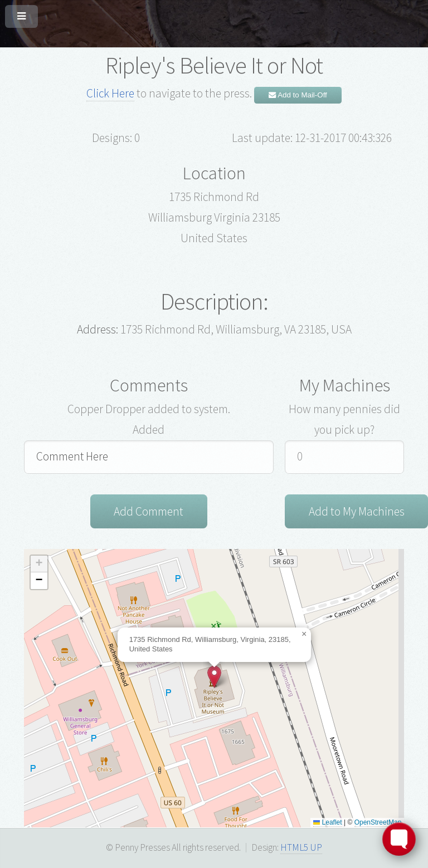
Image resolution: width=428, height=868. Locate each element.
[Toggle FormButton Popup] (399, 839)
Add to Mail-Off (298, 95)
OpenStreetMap (378, 823)
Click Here (110, 93)
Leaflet (327, 823)
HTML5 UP (301, 848)
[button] (214, 677)
